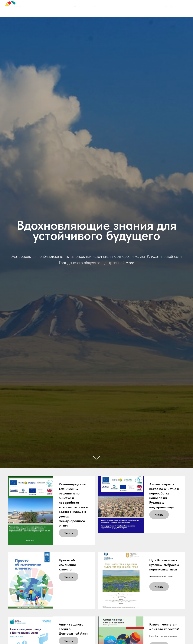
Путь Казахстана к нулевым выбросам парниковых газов (164, 565)
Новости (149, 8)
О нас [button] (79, 8)
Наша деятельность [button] (113, 8)
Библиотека (177, 8)
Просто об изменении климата (67, 565)
